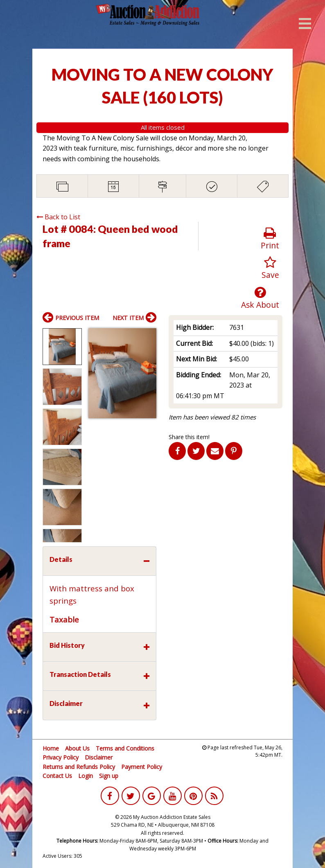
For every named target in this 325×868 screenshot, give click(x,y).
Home (51, 748)
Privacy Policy (61, 757)
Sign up (109, 776)
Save (270, 268)
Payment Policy (142, 767)
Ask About (260, 298)
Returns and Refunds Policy (79, 767)
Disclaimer (99, 757)
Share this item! (189, 437)
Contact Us (57, 776)
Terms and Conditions (125, 748)
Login (86, 776)
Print (270, 239)
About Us (77, 748)
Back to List (58, 217)
